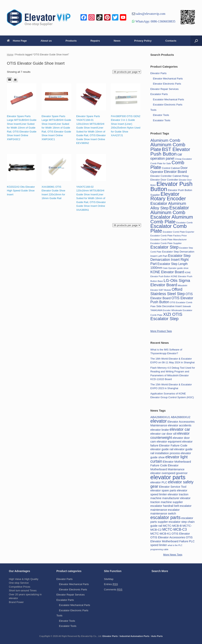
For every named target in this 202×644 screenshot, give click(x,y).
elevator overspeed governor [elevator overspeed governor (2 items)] (169, 473)
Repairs (95, 41)
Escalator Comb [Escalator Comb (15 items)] (184, 222)
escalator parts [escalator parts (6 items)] (165, 517)
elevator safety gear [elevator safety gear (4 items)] (172, 484)
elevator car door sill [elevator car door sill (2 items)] (163, 434)
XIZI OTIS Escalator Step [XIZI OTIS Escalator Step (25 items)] (166, 317)
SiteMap (109, 579)
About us (46, 41)
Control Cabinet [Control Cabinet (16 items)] (171, 168)
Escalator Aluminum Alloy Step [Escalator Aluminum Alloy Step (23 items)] (168, 206)
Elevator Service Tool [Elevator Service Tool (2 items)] (173, 487)
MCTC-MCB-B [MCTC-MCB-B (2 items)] (172, 526)
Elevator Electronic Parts (167, 84)
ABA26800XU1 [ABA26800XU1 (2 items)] (160, 417)
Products (71, 41)
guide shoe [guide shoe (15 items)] (183, 268)
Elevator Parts (158, 73)
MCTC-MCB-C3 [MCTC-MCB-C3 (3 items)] (175, 529)
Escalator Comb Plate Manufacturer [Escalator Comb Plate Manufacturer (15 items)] (168, 239)
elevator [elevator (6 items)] (159, 421)
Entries (111, 584)
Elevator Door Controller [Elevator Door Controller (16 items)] (164, 180)
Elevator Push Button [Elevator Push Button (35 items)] (171, 186)
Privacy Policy (143, 41)
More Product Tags (161, 331)
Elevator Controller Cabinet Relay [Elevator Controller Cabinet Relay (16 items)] (170, 176)
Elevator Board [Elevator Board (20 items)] (175, 172)
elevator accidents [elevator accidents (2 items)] (180, 425)
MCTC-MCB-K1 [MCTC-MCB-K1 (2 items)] (161, 534)
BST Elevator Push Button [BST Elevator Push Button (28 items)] (170, 152)
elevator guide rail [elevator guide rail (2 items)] (162, 449)
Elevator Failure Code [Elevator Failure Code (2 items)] (173, 445)
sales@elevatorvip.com (150, 14)
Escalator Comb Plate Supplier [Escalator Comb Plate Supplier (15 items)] (166, 243)
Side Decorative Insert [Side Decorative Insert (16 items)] (169, 306)
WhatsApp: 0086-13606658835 (155, 21)
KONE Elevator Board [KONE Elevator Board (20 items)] (167, 272)
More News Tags (173, 555)
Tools (153, 110)
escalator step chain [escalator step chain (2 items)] (182, 522)
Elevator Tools (161, 115)
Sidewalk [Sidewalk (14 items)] (187, 306)
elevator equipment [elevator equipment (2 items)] (169, 442)
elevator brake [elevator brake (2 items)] (160, 430)
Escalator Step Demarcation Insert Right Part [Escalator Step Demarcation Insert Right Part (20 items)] (170, 260)
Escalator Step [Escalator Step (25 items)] (164, 247)
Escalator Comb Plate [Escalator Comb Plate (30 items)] (168, 228)
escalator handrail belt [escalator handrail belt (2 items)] (165, 506)
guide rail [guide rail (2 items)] (156, 526)
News (117, 41)
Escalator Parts (159, 94)
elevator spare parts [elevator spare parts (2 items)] (163, 490)
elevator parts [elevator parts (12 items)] (168, 477)
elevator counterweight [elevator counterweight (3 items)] (170, 436)
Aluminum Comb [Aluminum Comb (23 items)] (165, 140)
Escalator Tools (162, 120)
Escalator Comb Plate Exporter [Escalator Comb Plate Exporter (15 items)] (179, 232)
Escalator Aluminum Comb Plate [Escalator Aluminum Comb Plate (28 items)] (172, 219)
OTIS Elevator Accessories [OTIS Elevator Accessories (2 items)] (168, 537)
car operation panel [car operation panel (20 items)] (166, 156)
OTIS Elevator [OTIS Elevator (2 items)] (181, 534)
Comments (113, 590)
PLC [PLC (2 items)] (192, 541)
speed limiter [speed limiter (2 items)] (159, 545)
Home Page (17, 41)
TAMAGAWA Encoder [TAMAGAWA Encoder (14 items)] (160, 310)
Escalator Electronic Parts (168, 105)
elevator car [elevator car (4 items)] (180, 429)
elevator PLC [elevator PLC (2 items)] (159, 482)
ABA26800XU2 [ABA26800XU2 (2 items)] (180, 417)
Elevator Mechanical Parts (168, 79)
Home (10, 55)
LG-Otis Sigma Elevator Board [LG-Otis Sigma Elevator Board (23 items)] (170, 283)
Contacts (171, 41)
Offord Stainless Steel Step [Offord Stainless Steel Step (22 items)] (168, 292)
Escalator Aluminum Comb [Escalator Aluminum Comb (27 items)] (170, 210)
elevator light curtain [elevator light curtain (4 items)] (169, 459)
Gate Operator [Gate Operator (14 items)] (170, 268)
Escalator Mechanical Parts (168, 99)
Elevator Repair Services (164, 89)
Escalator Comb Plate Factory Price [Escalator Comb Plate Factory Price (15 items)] (168, 235)
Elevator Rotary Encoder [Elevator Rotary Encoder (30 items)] (168, 196)
